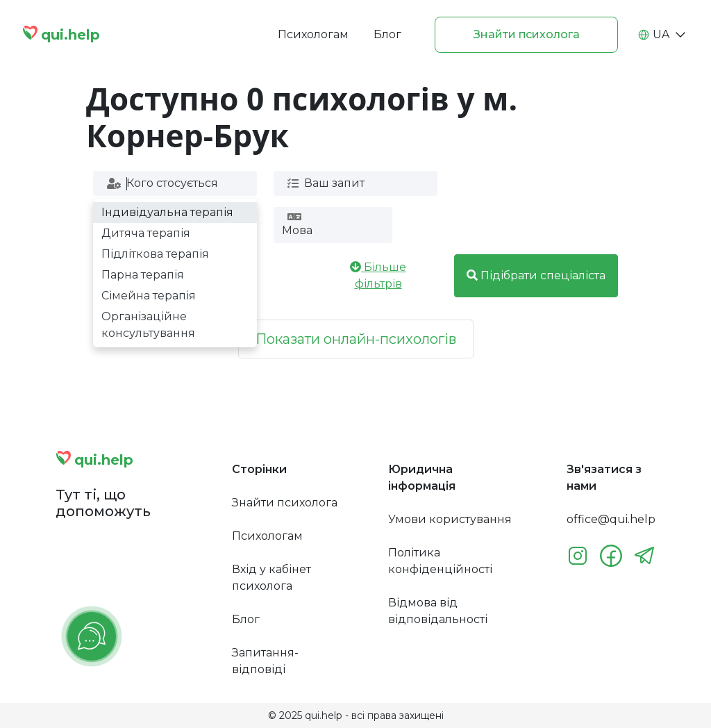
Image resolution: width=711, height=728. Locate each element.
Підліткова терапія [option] (155, 254)
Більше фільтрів (378, 275)
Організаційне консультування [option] (148, 325)
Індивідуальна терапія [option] (167, 212)
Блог (387, 34)
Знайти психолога (527, 34)
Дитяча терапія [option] (146, 233)
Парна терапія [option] (143, 275)
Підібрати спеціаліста (536, 275)
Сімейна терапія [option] (149, 296)
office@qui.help (611, 519)
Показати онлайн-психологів (356, 339)
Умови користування (450, 519)
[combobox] (174, 183)
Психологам (313, 34)
